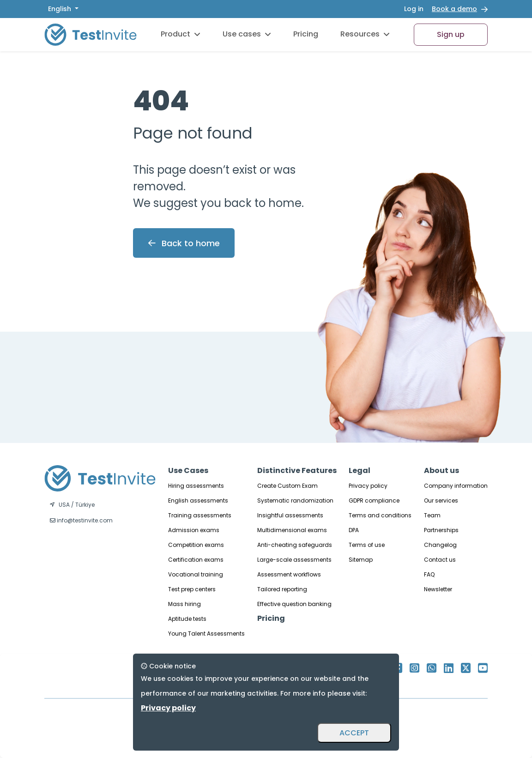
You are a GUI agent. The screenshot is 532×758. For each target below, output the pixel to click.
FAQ (429, 574)
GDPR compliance (374, 500)
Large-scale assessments (294, 560)
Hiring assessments (196, 486)
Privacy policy (368, 486)
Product (181, 34)
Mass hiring (184, 604)
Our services (441, 500)
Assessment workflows (289, 574)
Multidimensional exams (292, 530)
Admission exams (194, 530)
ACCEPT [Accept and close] (354, 733)
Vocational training (196, 574)
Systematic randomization (295, 500)
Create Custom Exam (287, 486)
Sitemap (361, 560)
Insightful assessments (290, 515)
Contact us (440, 560)
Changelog (440, 545)
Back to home (184, 243)
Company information (456, 486)
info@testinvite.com (81, 520)
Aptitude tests (187, 619)
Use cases (247, 34)
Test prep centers (192, 589)
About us (441, 470)
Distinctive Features (297, 470)
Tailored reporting (282, 589)
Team (432, 515)
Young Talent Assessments (206, 634)
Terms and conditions (380, 515)
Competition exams (196, 545)
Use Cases (188, 470)
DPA (354, 530)
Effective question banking (294, 604)
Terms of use (367, 545)
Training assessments (200, 515)
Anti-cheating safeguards (295, 545)
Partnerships (441, 530)
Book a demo (454, 9)
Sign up (451, 34)
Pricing (306, 34)
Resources (365, 34)
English (60, 9)
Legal (360, 470)
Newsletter (438, 589)
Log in (414, 9)
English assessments (198, 500)
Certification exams (196, 560)
